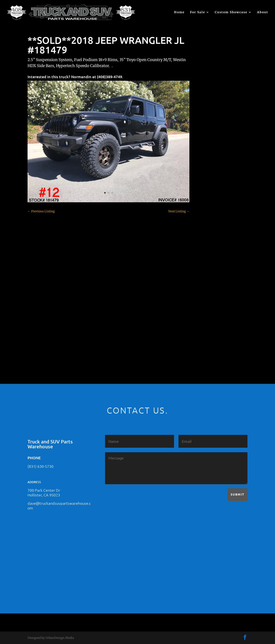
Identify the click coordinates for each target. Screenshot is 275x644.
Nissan (205, 303)
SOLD (204, 311)
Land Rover (208, 296)
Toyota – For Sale (212, 333)
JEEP (203, 281)
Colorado (206, 214)
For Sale (198, 12)
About (263, 12)
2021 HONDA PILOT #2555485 (221, 137)
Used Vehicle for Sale (214, 348)
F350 (203, 258)
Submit (238, 494)
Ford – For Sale (210, 266)
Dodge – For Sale (212, 236)
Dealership (208, 229)
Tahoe (204, 326)
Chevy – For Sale (212, 184)
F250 (203, 251)
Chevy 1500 (208, 191)
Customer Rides (211, 221)
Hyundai (206, 273)
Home (179, 12)
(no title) (206, 158)
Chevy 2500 (208, 199)
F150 (203, 244)
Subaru (205, 318)
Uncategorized (210, 341)
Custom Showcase (231, 12)
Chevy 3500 (208, 206)
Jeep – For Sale (210, 288)
